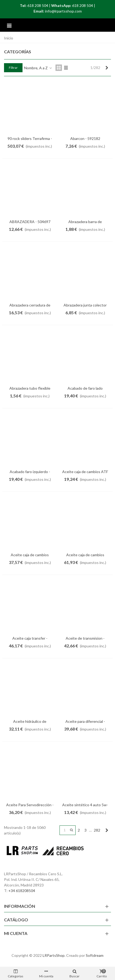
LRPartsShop (54, 955)
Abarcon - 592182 (85, 138)
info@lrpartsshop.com (63, 11)
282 (97, 830)
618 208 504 (38, 5)
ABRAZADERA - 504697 (30, 222)
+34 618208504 (22, 891)
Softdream (95, 955)
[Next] (107, 68)
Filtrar (13, 68)
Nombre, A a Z (38, 68)
